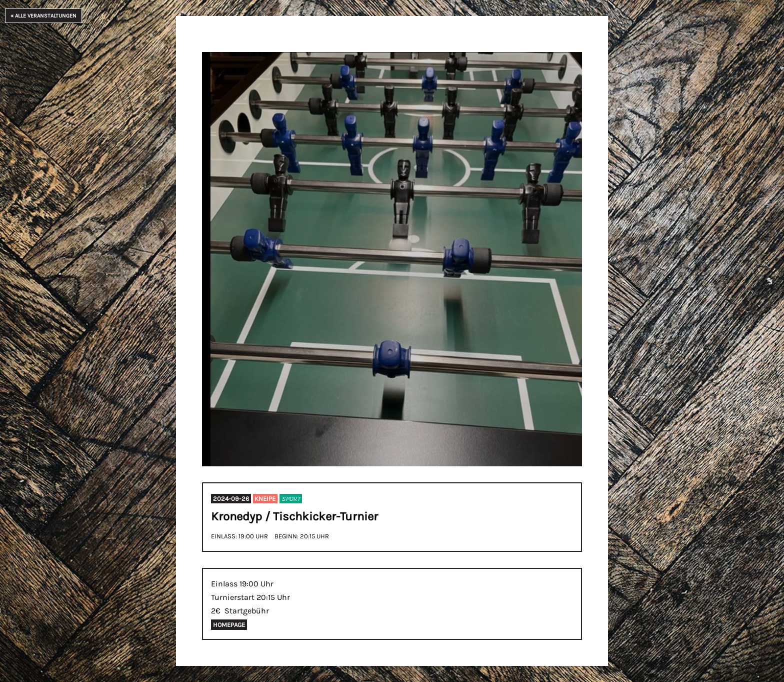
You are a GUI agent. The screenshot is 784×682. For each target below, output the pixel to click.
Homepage (229, 625)
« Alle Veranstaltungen (43, 16)
